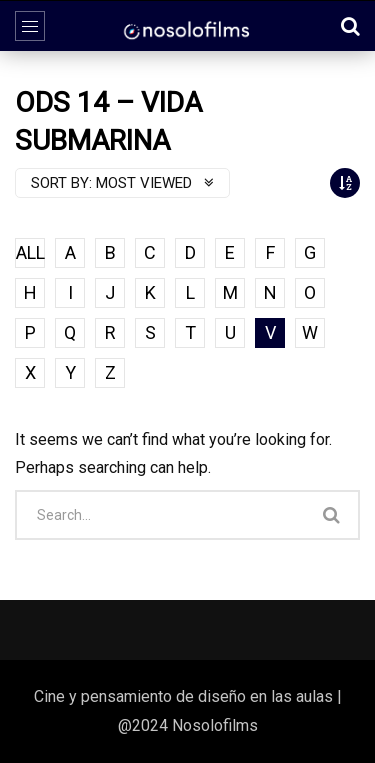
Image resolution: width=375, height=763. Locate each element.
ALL (30, 252)
